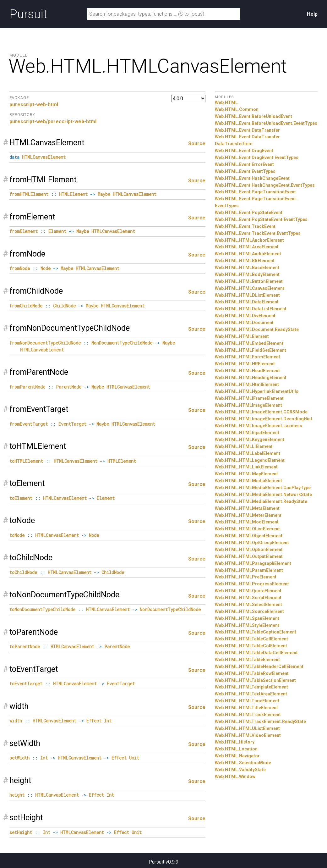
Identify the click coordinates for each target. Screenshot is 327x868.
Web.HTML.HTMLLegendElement (250, 460)
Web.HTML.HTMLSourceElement (249, 611)
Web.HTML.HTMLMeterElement (248, 515)
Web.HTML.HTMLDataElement (247, 302)
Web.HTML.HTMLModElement (247, 522)
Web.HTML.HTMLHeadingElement (251, 378)
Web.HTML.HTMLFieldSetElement (251, 350)
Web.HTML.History (235, 742)
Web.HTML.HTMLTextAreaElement (251, 694)
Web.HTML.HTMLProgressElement (252, 584)
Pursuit (28, 14)
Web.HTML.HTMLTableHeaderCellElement (259, 666)
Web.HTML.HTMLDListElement (247, 295)
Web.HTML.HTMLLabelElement (248, 453)
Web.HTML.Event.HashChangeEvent (252, 178)
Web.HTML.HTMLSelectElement (248, 605)
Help (312, 14)
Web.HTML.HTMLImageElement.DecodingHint (264, 419)
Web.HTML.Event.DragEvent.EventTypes (257, 158)
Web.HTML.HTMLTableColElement (251, 646)
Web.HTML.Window (235, 777)
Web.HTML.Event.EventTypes (245, 171)
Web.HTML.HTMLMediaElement (248, 481)
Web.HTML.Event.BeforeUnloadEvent (253, 116)
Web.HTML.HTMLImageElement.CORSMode (261, 412)
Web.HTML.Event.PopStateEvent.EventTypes (261, 219)
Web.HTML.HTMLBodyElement (247, 274)
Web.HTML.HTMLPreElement (246, 577)
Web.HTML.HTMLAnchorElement (249, 240)
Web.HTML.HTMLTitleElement (246, 708)
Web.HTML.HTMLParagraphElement (253, 563)
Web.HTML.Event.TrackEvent (245, 226)
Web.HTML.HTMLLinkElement (246, 467)
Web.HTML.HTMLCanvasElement (250, 288)
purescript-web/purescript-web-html (53, 122)
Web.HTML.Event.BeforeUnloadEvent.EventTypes (266, 123)
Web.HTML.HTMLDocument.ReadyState (257, 329)
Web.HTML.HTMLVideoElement (248, 735)
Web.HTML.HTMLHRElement (245, 364)
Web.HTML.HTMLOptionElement (249, 550)
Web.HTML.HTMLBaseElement (247, 268)
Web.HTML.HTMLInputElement (247, 433)
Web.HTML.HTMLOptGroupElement (252, 543)
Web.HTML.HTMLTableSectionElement (255, 680)
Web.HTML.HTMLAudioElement (248, 254)
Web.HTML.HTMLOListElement (247, 529)
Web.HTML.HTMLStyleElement (247, 625)
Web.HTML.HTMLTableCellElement (251, 639)
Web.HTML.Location (236, 749)
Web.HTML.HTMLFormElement (248, 357)
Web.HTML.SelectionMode (243, 763)
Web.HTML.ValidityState (240, 770)
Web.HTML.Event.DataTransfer (247, 130)
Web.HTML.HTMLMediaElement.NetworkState (263, 495)
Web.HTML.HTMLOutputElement (249, 556)
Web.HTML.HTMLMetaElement (247, 508)
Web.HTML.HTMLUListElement (247, 728)
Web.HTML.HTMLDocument (244, 323)
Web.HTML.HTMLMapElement (246, 474)
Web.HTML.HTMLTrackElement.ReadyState (260, 721)
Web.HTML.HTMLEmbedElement (249, 343)
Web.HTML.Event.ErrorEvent (244, 164)
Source (197, 144)
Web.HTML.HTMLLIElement (244, 446)
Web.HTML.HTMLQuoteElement (248, 591)
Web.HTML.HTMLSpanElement (247, 618)
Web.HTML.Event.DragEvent (244, 151)
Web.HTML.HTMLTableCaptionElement (256, 632)
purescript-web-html (34, 105)
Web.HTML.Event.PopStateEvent (249, 213)
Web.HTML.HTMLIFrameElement (249, 398)
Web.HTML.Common (237, 109)
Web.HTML (226, 102)
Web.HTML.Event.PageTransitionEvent (255, 192)
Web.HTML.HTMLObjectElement (249, 536)
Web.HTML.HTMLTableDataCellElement (256, 653)
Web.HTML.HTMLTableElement (247, 660)
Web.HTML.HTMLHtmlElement (247, 384)
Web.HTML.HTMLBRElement (245, 261)
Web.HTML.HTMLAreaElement (247, 247)
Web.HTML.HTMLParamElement (249, 570)
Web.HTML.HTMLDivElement (245, 316)
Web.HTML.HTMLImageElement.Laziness (259, 426)
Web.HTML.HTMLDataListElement (251, 309)
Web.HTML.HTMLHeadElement (247, 371)
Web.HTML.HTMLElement (242, 336)
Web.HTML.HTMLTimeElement (247, 701)
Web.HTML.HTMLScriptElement (248, 598)
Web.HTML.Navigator (237, 756)
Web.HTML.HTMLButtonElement (249, 281)
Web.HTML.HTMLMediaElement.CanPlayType (263, 488)
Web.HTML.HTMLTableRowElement (252, 673)
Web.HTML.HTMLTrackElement (248, 715)
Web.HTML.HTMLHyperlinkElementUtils (257, 391)
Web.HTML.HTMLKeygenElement (250, 440)
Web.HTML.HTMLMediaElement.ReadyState (261, 501)
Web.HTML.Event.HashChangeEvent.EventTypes (265, 185)
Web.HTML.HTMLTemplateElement (251, 687)
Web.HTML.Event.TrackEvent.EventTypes (258, 233)
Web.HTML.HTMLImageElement (248, 405)
